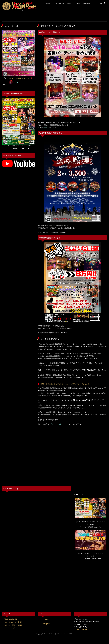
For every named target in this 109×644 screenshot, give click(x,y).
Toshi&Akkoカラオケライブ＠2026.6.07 (91, 553)
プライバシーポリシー (58, 424)
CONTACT (87, 4)
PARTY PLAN (60, 4)
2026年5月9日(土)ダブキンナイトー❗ (20, 78)
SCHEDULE (49, 4)
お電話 (45, 128)
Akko (16, 82)
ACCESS (77, 4)
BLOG (69, 4)
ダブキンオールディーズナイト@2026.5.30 (18, 145)
